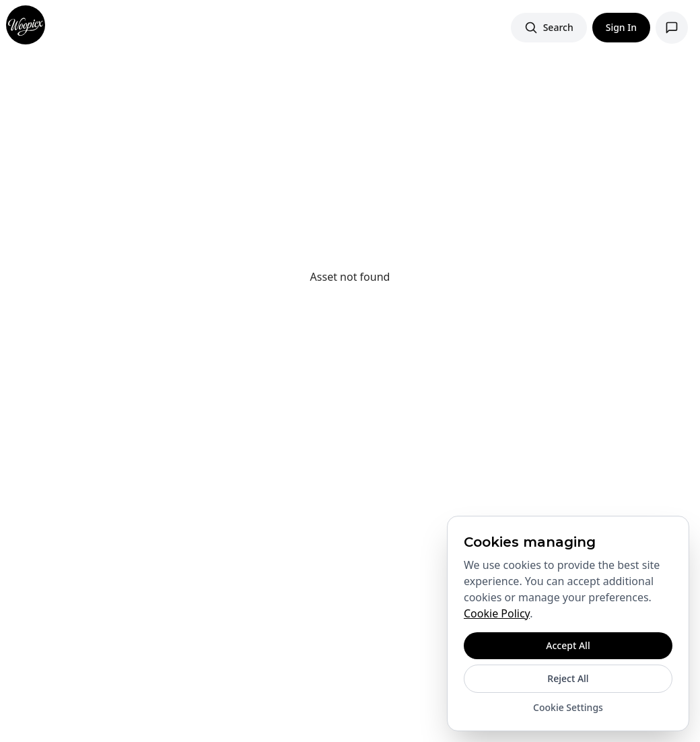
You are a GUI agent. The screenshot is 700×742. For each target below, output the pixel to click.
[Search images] (549, 28)
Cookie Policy (497, 613)
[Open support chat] (672, 28)
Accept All (568, 645)
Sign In (621, 27)
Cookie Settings (568, 707)
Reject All (568, 678)
